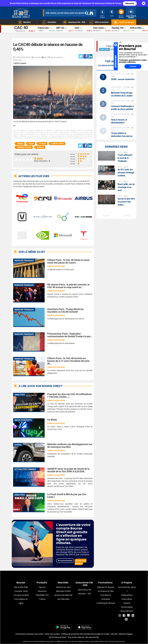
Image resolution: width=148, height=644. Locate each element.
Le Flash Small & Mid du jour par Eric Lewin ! (67, 496)
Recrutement (127, 611)
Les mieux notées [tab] (106, 66)
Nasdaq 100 (117, 28)
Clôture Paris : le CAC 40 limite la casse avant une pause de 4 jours (68, 261)
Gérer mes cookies (52, 634)
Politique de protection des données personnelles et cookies (85, 634)
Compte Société (21, 595)
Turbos (42, 599)
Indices (40, 147)
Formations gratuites (106, 597)
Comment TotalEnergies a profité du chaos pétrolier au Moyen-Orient (123, 109)
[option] (116, 157)
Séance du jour (63, 587)
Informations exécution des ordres (30, 634)
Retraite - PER (85, 594)
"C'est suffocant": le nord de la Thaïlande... (125, 158)
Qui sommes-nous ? (127, 589)
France (43, 143)
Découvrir (130, 3)
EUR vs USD (136, 28)
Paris (31, 143)
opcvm (42, 587)
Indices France (24, 147)
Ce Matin (52, 420)
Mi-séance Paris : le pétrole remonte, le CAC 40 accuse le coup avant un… (68, 286)
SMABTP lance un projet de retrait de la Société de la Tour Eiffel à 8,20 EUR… (68, 470)
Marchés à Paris (63, 591)
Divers (20, 143)
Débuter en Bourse (106, 587)
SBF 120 (60, 28)
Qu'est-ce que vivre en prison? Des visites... (126, 202)
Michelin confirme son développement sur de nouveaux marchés (70, 446)
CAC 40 (21, 28)
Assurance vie (85, 590)
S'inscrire (133, 66)
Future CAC (43, 28)
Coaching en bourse (106, 603)
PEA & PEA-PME (21, 587)
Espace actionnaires (127, 605)
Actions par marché (63, 595)
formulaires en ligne (21, 601)
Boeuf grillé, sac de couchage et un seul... (126, 187)
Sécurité (114, 634)
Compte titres (21, 591)
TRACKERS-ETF (42, 595)
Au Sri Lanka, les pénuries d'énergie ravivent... (126, 173)
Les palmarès (63, 599)
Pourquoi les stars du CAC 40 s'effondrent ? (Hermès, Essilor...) (69, 395)
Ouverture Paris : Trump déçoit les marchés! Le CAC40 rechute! (65, 310)
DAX (77, 28)
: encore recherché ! (123, 79)
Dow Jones (98, 28)
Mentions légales (126, 634)
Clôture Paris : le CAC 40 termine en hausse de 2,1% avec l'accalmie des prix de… (68, 361)
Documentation (65, 561)
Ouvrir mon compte (81, 562)
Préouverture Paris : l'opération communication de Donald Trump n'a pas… (70, 335)
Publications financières (127, 597)
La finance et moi (106, 591)
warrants (42, 591)
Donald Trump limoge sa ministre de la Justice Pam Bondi (122, 96)
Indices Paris (58, 143)
